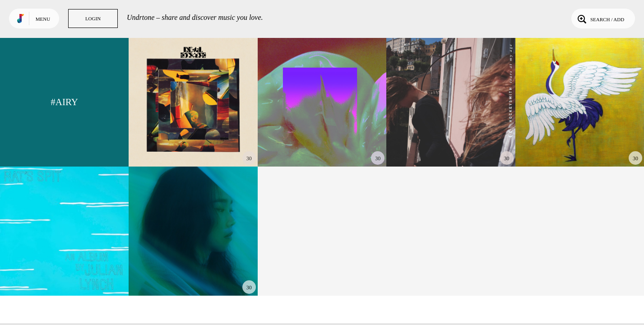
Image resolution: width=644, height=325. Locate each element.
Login (93, 19)
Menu (43, 19)
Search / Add (600, 19)
